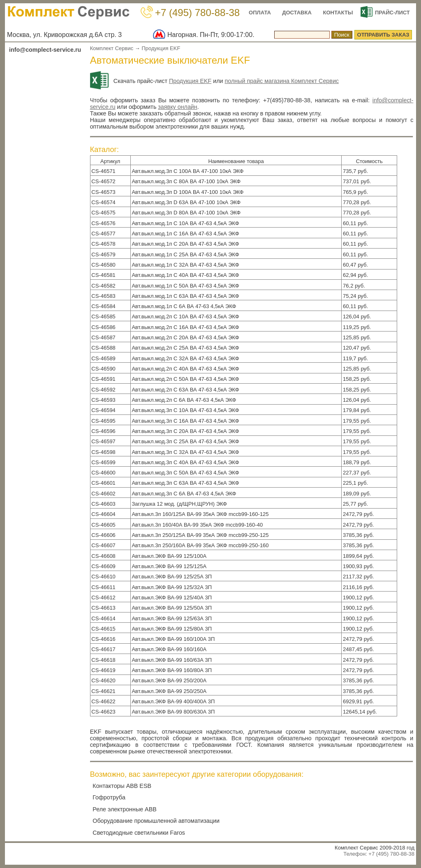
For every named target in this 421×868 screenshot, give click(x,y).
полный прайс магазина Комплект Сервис (282, 81)
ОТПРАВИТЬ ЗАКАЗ (383, 35)
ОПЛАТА (260, 13)
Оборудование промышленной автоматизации (156, 821)
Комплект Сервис (112, 48)
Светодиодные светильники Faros (139, 833)
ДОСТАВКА (297, 13)
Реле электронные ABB (124, 809)
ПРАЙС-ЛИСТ (392, 13)
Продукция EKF (161, 48)
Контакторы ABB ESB (122, 786)
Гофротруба (109, 797)
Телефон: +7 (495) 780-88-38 (379, 854)
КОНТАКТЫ (338, 13)
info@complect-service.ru (45, 50)
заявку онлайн (177, 107)
